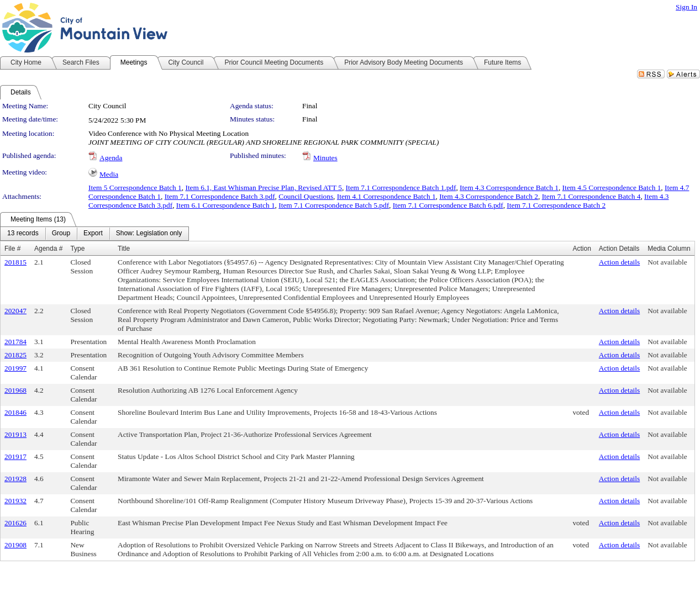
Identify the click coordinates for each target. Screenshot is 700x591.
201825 (15, 355)
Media (109, 174)
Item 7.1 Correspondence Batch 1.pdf (401, 188)
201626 (15, 523)
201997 (15, 368)
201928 (15, 479)
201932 (15, 501)
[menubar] (94, 234)
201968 (15, 390)
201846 (15, 412)
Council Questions (306, 196)
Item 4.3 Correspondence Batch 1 (509, 188)
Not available (667, 262)
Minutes (325, 158)
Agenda (111, 158)
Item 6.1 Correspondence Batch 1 (226, 205)
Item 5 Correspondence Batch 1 (135, 188)
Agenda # (48, 249)
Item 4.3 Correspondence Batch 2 (489, 196)
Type (77, 249)
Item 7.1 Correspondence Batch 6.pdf (448, 205)
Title (124, 249)
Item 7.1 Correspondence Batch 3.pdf (220, 196)
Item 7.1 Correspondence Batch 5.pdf (334, 205)
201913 (15, 434)
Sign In (686, 7)
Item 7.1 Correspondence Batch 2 (556, 205)
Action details (619, 262)
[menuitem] (23, 234)
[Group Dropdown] (61, 234)
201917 (15, 457)
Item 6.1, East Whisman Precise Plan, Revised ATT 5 (263, 188)
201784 (15, 342)
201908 (15, 545)
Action (581, 249)
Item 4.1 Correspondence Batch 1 (386, 196)
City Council (107, 106)
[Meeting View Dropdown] (149, 234)
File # (12, 249)
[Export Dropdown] (93, 234)
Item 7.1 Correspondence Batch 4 (591, 196)
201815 (15, 262)
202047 (15, 311)
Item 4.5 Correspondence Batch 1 (612, 188)
